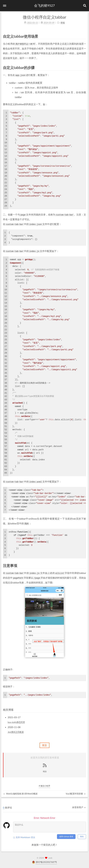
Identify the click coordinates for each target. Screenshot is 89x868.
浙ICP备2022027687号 (46, 862)
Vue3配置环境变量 (76, 794)
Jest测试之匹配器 (16, 732)
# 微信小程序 (44, 786)
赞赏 (44, 745)
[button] (5, 6)
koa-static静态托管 (16, 722)
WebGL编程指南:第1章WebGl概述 (21, 794)
